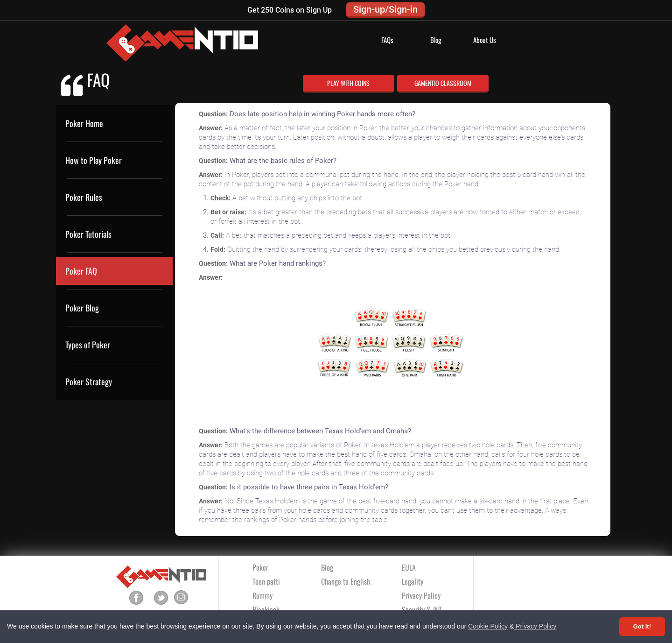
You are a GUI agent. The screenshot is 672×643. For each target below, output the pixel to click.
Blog (436, 40)
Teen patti (266, 581)
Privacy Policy (535, 626)
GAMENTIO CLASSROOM (443, 83)
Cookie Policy (488, 626)
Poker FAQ (81, 271)
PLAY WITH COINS (348, 83)
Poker (260, 567)
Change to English (346, 581)
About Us (485, 40)
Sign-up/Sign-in (385, 9)
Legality (413, 581)
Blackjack (266, 609)
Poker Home (84, 123)
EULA (409, 567)
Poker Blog (82, 308)
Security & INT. (422, 609)
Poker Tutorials (88, 234)
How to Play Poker (94, 160)
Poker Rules (84, 197)
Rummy (262, 595)
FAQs (387, 40)
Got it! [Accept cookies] (642, 626)
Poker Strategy (89, 382)
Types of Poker (88, 345)
